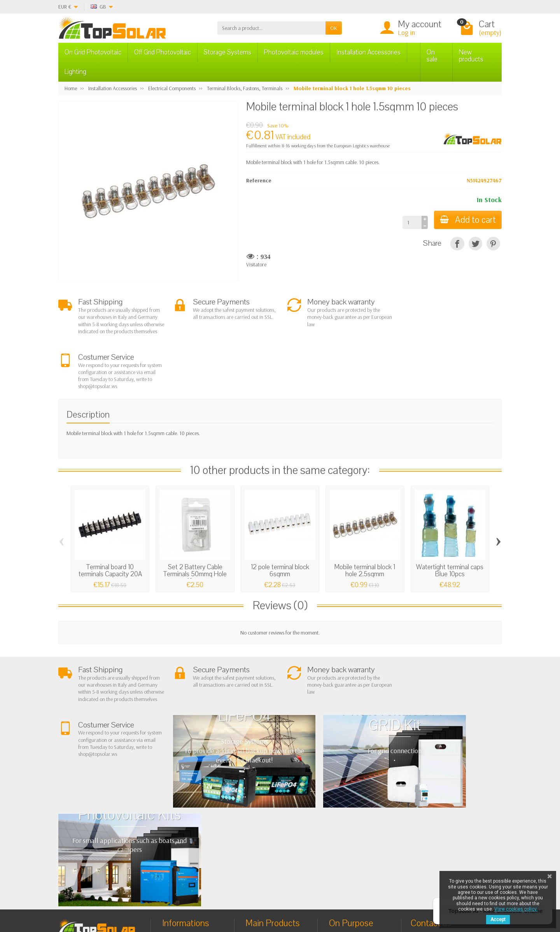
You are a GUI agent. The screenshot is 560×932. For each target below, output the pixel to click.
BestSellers (347, 813)
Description (88, 367)
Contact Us (347, 824)
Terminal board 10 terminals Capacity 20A (110, 523)
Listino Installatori (188, 836)
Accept (498, 920)
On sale (432, 56)
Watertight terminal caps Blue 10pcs (450, 523)
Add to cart (467, 220)
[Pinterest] (493, 244)
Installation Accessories (368, 52)
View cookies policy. (516, 909)
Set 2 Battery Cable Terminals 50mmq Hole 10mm (195, 526)
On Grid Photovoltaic (93, 52)
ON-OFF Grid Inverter (275, 826)
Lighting (75, 72)
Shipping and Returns (192, 817)
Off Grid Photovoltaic (163, 52)
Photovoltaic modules (294, 52)
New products (471, 56)
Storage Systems (227, 52)
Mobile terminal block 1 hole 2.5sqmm (365, 523)
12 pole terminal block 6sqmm (280, 523)
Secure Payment (186, 826)
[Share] (457, 244)
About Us (179, 797)
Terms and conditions (192, 806)
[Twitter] (157, 895)
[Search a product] (271, 28)
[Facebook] (139, 895)
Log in (406, 32)
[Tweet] (475, 244)
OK (334, 28)
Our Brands (349, 843)
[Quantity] (411, 222)
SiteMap (345, 833)
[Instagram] (192, 895)
